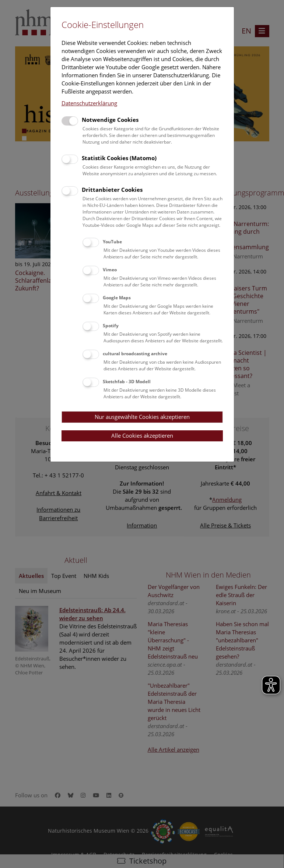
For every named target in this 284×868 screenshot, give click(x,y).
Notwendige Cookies (110, 120)
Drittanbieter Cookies (112, 190)
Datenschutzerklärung (89, 103)
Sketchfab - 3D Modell (127, 382)
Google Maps (117, 298)
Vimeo (110, 270)
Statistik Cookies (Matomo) (119, 158)
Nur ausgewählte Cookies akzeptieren (142, 417)
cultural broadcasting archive (135, 354)
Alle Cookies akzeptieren (142, 435)
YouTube (112, 242)
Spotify (111, 326)
